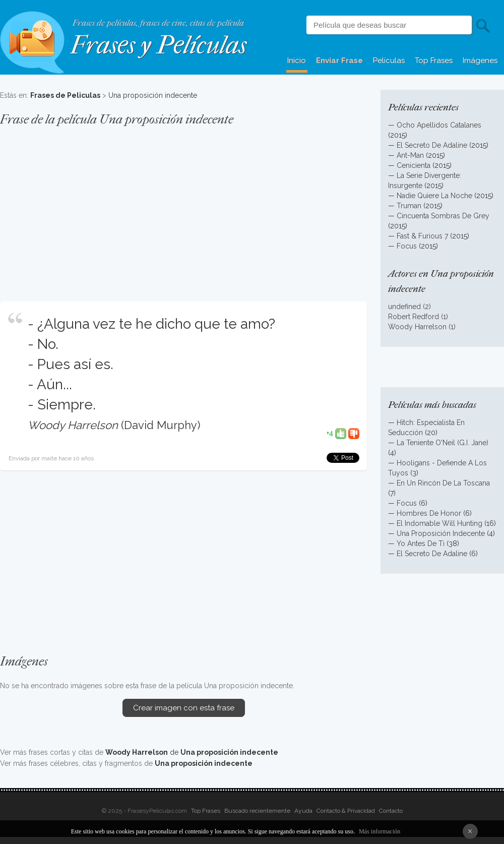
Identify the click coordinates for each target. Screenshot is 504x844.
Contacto (391, 811)
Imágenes (480, 61)
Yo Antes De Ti (421, 544)
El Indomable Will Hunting (439, 523)
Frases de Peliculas (65, 95)
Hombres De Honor (429, 513)
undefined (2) (409, 307)
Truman (409, 206)
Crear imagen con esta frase (184, 708)
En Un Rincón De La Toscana (443, 483)
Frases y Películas (159, 45)
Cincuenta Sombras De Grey (443, 216)
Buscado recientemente (257, 811)
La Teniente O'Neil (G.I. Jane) (443, 443)
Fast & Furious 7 (422, 236)
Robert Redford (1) (418, 317)
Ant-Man (410, 155)
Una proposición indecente (153, 95)
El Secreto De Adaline (432, 145)
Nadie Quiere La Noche (434, 196)
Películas (389, 61)
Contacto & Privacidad (346, 811)
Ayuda (303, 811)
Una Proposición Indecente (441, 533)
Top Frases (434, 61)
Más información (380, 831)
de (192, 752)
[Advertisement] (183, 209)
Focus (407, 246)
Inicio (297, 61)
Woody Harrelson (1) (422, 327)
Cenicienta (414, 165)
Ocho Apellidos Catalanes (439, 125)
